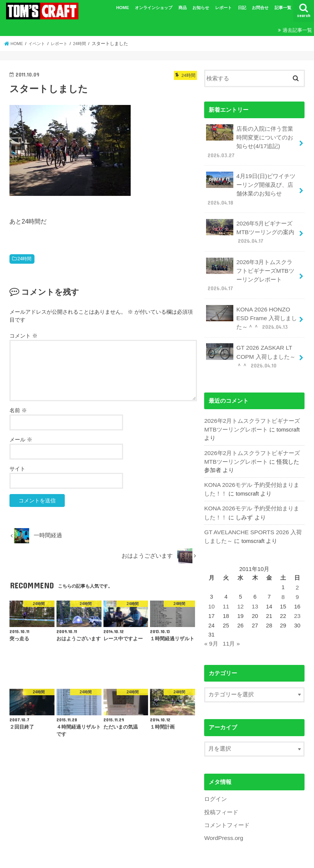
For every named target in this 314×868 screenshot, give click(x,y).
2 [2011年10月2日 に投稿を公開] (297, 572)
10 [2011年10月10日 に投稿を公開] (212, 591)
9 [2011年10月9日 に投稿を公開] (297, 581)
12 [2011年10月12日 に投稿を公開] (240, 591)
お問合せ (260, 8)
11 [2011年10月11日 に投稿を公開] (226, 591)
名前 (18, 410)
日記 (242, 8)
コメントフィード (227, 807)
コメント (23, 336)
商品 (183, 8)
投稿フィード (221, 794)
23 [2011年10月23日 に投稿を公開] (298, 600)
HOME (123, 8)
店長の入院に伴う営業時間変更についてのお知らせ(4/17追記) (250, 141)
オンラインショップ (154, 8)
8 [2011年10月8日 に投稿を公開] (283, 581)
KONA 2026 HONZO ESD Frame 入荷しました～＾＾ (251, 309)
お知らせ (201, 8)
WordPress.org (223, 820)
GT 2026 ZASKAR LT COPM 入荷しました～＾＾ (250, 346)
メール (21, 439)
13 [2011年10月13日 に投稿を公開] (254, 591)
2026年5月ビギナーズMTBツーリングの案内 (250, 227)
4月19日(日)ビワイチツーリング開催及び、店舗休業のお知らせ (251, 186)
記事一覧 (283, 8)
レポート (223, 8)
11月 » (231, 627)
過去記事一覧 (297, 30)
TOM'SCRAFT (152, 859)
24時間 (25, 259)
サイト (17, 469)
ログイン (216, 782)
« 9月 (211, 627)
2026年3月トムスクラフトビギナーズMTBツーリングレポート (252, 268)
